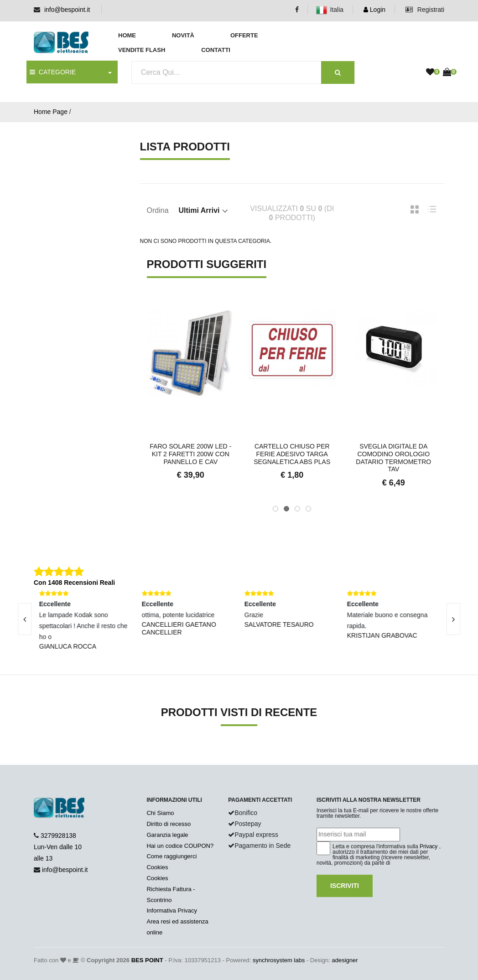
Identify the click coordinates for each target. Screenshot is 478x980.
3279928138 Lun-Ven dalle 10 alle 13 (58, 847)
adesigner (345, 960)
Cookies (157, 867)
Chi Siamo (160, 813)
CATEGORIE (53, 72)
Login (374, 10)
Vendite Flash (142, 50)
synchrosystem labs (279, 960)
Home (127, 35)
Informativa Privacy (172, 910)
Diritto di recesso (169, 824)
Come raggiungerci (171, 856)
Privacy (429, 846)
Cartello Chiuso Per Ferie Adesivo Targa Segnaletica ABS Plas (292, 454)
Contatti (216, 50)
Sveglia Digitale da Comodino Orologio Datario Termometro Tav (393, 458)
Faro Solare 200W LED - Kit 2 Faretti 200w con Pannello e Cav (190, 454)
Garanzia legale (167, 835)
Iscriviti (345, 886)
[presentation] (453, 619)
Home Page (51, 112)
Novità (183, 35)
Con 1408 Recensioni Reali (74, 583)
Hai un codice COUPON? (180, 846)
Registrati (425, 10)
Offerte (244, 35)
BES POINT (147, 960)
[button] (275, 509)
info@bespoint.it (67, 10)
